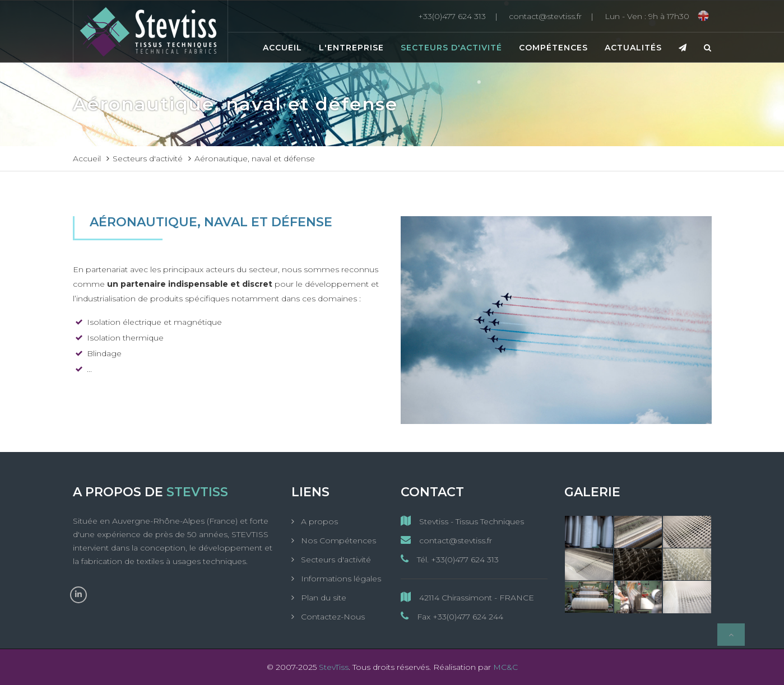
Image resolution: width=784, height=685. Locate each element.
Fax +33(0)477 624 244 (452, 616)
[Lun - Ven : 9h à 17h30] (647, 16)
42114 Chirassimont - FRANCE (467, 597)
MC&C (505, 667)
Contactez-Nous (332, 617)
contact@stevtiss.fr (446, 540)
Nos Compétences (337, 540)
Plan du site (323, 598)
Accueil (282, 48)
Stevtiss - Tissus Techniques (462, 521)
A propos (318, 521)
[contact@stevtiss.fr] (554, 16)
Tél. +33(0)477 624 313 (450, 559)
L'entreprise (351, 48)
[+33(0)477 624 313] (461, 16)
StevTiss (334, 667)
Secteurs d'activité (451, 48)
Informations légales (340, 579)
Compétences (553, 48)
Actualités (633, 48)
